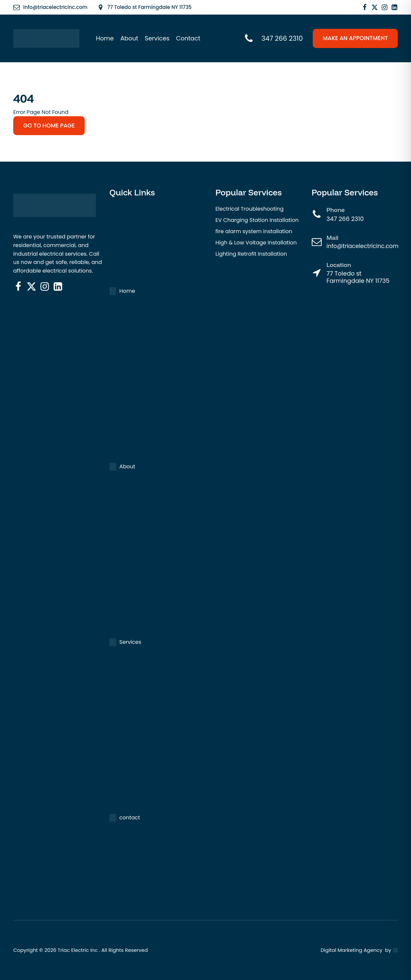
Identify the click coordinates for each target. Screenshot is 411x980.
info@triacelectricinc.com (363, 246)
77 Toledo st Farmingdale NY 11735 (358, 277)
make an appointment (355, 38)
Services (157, 38)
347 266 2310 (345, 219)
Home (105, 38)
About (129, 38)
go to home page (49, 126)
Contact (188, 38)
